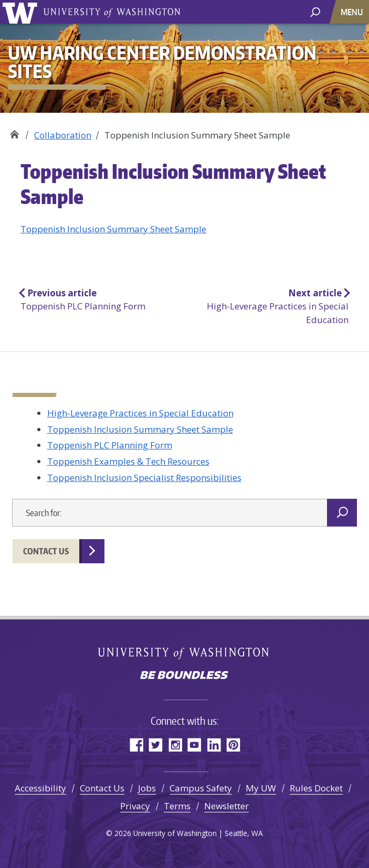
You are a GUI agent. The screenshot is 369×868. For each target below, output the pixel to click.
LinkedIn (214, 744)
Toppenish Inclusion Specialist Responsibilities (144, 478)
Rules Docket (316, 788)
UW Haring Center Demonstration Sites (14, 131)
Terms (177, 806)
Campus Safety (201, 788)
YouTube (194, 744)
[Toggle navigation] (353, 12)
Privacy (135, 806)
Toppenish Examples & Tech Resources (128, 461)
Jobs (147, 788)
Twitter (156, 744)
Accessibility (40, 788)
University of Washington (22, 12)
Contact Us (46, 551)
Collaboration (63, 135)
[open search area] (315, 11)
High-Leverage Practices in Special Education (140, 413)
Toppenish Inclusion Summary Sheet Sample (113, 229)
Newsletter (226, 806)
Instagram (175, 744)
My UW (261, 788)
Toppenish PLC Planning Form (110, 445)
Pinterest (233, 744)
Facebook (136, 744)
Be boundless (185, 676)
